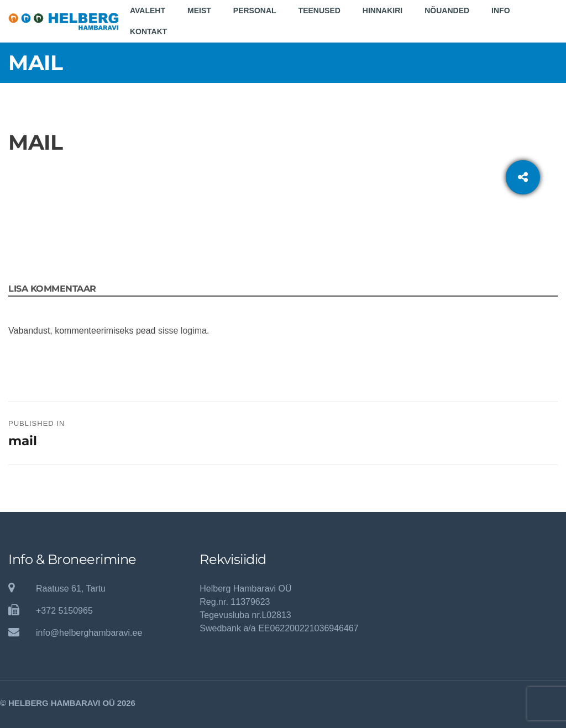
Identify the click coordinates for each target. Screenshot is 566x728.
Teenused (319, 10)
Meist (199, 10)
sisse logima (182, 331)
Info (501, 10)
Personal (255, 10)
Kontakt (148, 31)
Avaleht (148, 10)
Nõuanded (447, 10)
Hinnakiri (382, 10)
